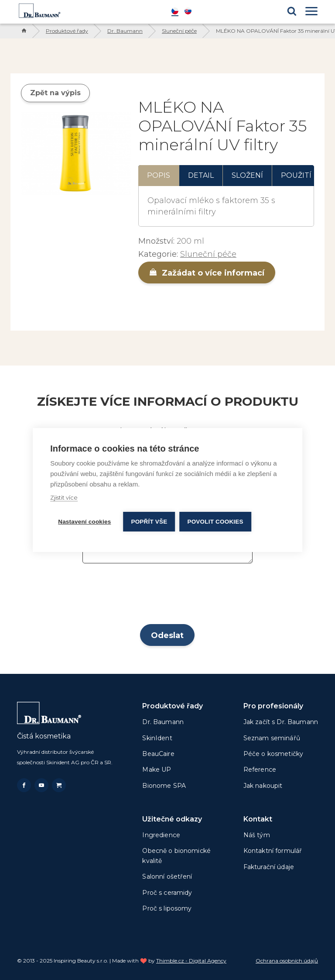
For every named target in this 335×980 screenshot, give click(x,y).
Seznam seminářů (272, 738)
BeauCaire (158, 754)
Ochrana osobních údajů (287, 961)
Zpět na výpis (55, 93)
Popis (159, 175)
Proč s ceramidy (167, 893)
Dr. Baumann (125, 31)
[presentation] (167, 597)
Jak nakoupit (263, 786)
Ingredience (161, 835)
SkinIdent (157, 738)
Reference (260, 770)
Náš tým (257, 835)
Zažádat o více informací (207, 273)
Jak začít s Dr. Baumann (281, 722)
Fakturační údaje (269, 867)
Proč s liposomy (167, 908)
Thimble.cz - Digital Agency (191, 961)
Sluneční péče (179, 31)
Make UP (157, 770)
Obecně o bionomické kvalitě (176, 856)
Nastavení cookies (84, 522)
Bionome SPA (164, 786)
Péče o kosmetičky (273, 754)
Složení (247, 175)
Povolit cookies (215, 522)
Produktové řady (67, 31)
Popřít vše (149, 522)
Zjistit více (64, 497)
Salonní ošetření (167, 876)
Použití (296, 175)
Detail (201, 175)
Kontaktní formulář (273, 851)
